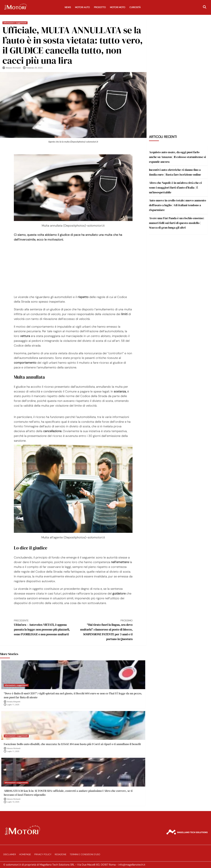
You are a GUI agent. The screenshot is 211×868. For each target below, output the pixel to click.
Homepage (25, 854)
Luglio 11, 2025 (13, 705)
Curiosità (135, 7)
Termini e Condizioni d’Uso (85, 854)
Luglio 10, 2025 (13, 802)
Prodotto (100, 7)
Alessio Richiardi (13, 68)
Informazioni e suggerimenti (15, 23)
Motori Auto (82, 7)
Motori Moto (118, 7)
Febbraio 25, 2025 (34, 68)
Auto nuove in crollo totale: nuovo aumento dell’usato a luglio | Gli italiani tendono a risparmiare (178, 205)
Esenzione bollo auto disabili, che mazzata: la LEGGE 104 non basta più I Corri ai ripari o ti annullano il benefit (72, 744)
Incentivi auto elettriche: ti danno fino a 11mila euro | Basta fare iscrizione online (175, 172)
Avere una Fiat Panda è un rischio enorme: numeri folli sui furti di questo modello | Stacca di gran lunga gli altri (177, 223)
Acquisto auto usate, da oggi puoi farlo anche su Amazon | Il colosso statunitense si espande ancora (177, 157)
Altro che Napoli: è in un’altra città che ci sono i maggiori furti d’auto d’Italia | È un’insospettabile (175, 188)
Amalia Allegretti (14, 702)
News (68, 7)
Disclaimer (10, 854)
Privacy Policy (43, 854)
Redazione (61, 854)
